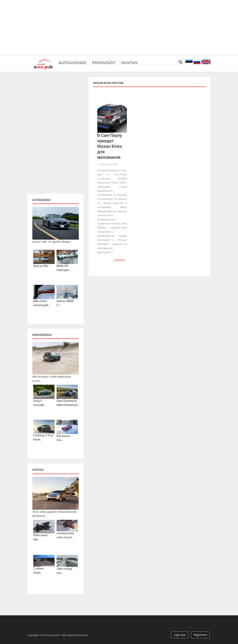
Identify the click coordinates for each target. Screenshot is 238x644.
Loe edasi (119, 260)
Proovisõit (104, 62)
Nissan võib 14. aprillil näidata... (52, 242)
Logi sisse (180, 635)
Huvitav (130, 62)
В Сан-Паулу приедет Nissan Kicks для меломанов (110, 146)
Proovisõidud (42, 335)
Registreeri (200, 635)
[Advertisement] (119, 27)
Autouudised (73, 62)
